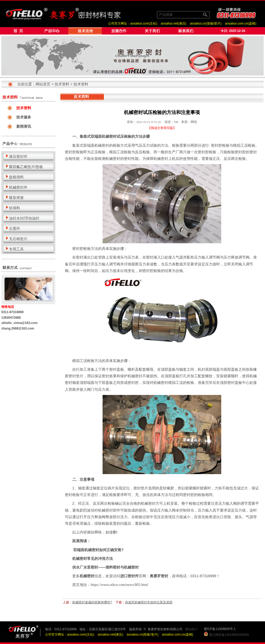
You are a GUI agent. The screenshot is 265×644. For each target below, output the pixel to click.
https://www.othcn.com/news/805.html (119, 585)
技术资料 (62, 84)
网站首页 (43, 84)
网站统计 (191, 629)
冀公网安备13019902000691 (229, 635)
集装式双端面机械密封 (98, 136)
